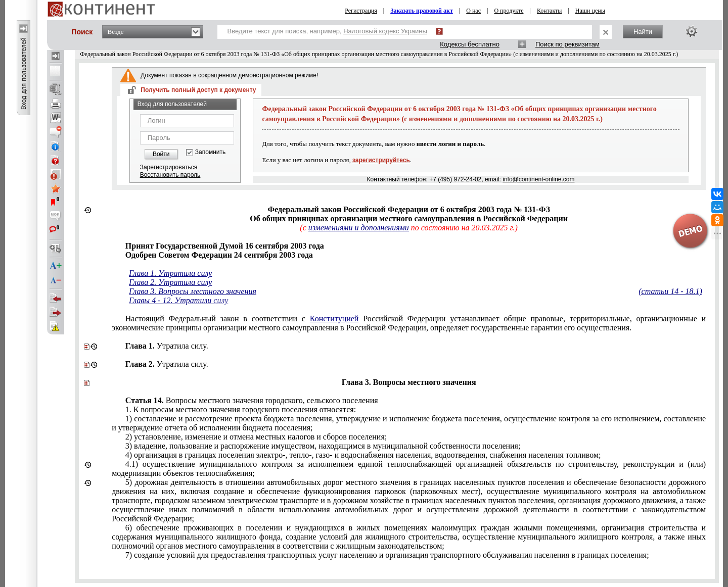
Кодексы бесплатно (470, 44)
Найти (643, 32)
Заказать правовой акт (422, 11)
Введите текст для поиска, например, (327, 31)
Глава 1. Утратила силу (170, 273)
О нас (473, 11)
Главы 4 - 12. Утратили (170, 300)
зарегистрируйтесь (381, 160)
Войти (161, 154)
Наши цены (590, 11)
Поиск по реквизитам (567, 44)
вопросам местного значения (241, 409)
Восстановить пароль (170, 175)
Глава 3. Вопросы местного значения (193, 291)
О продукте (509, 11)
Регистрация (361, 11)
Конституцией (334, 319)
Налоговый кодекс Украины (385, 31)
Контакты (550, 11)
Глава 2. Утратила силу (170, 282)
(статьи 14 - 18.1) (670, 291)
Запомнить (210, 152)
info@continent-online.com (538, 179)
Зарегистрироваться (169, 167)
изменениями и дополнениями (359, 228)
